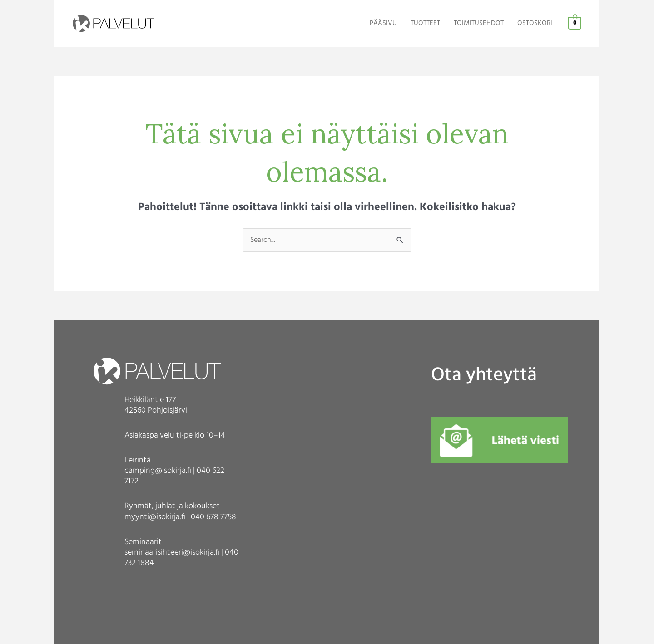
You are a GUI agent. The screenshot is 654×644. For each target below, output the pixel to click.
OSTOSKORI (535, 23)
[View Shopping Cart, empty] (575, 24)
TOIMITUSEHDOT (479, 23)
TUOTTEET (425, 23)
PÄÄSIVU (383, 23)
